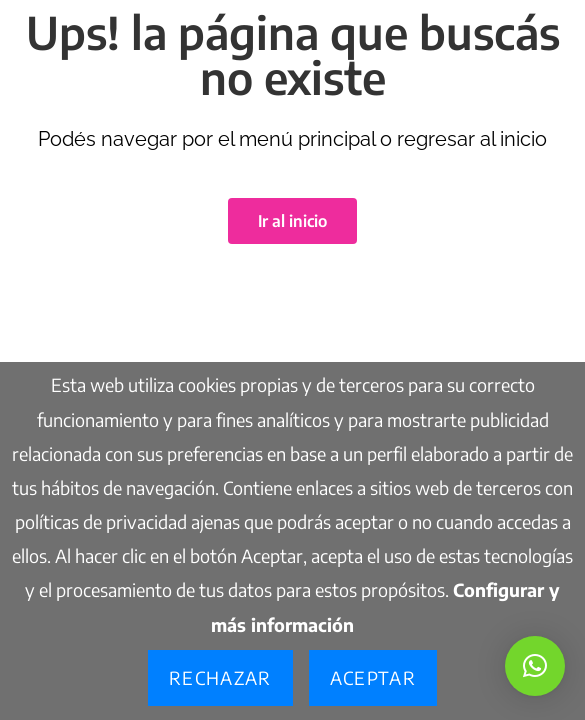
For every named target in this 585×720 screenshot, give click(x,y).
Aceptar (373, 677)
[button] (535, 666)
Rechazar (220, 677)
